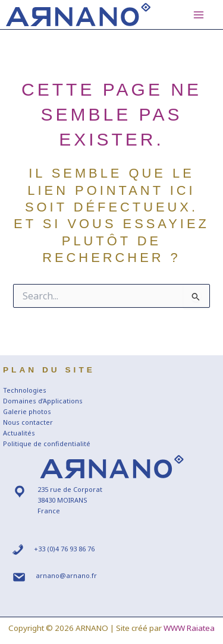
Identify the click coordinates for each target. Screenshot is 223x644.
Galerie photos (27, 411)
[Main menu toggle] (199, 15)
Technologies (25, 390)
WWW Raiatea (189, 628)
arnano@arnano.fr (66, 575)
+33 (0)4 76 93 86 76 (64, 549)
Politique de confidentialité (47, 443)
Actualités (19, 433)
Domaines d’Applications (43, 401)
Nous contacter (28, 422)
